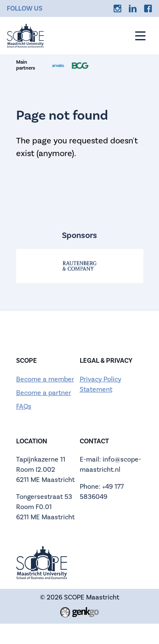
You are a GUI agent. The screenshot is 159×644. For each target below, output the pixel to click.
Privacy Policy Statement (100, 384)
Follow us (25, 8)
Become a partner (44, 393)
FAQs (24, 406)
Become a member (45, 379)
